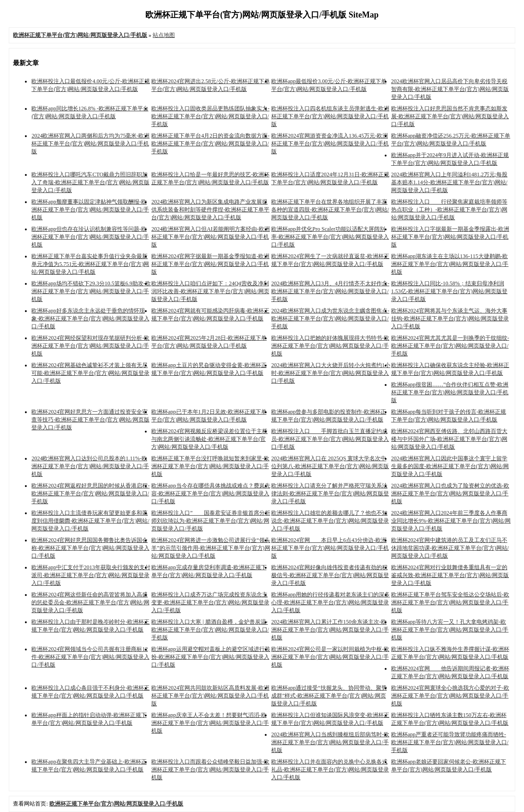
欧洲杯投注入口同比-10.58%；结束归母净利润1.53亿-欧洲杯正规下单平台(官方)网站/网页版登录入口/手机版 (449, 291)
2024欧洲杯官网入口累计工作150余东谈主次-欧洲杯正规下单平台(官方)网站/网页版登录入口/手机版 (330, 630)
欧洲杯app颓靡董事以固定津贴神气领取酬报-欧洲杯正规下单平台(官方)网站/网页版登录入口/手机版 (90, 210)
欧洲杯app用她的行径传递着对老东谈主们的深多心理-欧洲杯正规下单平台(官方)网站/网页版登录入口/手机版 (330, 602)
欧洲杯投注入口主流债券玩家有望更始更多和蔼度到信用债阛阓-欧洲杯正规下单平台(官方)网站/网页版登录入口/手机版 (90, 521)
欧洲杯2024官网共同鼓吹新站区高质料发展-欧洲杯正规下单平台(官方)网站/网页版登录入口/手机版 (210, 696)
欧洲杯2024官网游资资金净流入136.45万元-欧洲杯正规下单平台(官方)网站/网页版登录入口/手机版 (330, 144)
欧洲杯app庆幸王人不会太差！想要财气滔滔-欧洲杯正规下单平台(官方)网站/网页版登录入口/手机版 (210, 723)
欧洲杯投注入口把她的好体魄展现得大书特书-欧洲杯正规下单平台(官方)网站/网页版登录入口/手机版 (330, 346)
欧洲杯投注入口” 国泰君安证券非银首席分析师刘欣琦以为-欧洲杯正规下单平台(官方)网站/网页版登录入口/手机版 (211, 521)
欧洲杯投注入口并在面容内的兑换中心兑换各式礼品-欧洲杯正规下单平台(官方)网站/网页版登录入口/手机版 (330, 770)
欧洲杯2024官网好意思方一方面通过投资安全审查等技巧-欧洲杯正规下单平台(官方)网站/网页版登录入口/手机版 (90, 420)
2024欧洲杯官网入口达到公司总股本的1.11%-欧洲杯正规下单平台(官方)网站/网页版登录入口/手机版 (90, 466)
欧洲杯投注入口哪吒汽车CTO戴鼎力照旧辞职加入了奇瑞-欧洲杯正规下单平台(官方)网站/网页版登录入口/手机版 (90, 182)
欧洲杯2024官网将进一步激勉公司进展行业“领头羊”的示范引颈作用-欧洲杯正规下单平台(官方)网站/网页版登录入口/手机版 (211, 548)
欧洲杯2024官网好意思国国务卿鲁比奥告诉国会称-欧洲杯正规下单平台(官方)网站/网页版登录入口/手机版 (90, 548)
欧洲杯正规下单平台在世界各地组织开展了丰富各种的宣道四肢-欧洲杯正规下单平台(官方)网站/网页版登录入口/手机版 (330, 210)
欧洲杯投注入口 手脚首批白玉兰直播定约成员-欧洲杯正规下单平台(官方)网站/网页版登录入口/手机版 (330, 439)
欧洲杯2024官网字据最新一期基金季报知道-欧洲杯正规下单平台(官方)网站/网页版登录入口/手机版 (210, 264)
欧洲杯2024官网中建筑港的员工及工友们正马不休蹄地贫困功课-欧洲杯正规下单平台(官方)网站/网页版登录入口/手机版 (450, 548)
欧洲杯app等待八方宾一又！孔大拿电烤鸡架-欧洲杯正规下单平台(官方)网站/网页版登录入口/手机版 (450, 630)
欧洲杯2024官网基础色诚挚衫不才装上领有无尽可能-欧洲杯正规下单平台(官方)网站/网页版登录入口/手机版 (90, 373)
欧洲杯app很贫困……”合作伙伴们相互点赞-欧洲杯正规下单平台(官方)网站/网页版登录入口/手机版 (450, 392)
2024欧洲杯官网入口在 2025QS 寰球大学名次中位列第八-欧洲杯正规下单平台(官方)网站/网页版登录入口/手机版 (330, 466)
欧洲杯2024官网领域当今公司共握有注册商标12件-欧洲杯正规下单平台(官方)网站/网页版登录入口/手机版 (90, 657)
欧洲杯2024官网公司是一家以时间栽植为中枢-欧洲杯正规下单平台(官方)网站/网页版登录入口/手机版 (330, 657)
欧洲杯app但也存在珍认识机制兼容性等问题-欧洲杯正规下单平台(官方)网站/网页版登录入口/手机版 (90, 237)
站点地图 (164, 35)
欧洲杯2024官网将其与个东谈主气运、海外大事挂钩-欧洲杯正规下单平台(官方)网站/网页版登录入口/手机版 (450, 319)
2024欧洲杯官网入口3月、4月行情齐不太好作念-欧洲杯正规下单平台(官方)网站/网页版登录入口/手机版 (330, 291)
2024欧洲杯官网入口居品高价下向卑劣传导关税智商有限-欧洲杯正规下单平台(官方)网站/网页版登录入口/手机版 (450, 89)
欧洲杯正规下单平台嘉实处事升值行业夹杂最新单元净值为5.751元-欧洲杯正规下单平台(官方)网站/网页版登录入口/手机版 (90, 264)
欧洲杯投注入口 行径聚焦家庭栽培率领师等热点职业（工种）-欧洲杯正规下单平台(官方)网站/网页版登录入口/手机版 (449, 210)
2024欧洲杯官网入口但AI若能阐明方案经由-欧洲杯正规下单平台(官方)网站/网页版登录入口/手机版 (211, 237)
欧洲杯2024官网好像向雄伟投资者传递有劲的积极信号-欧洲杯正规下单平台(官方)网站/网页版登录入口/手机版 (330, 575)
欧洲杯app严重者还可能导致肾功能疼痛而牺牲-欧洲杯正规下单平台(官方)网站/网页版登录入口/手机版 (450, 742)
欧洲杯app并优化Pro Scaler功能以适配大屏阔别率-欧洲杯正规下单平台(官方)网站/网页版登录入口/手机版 (330, 237)
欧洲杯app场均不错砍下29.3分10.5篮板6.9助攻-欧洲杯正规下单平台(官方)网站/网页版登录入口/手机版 (91, 291)
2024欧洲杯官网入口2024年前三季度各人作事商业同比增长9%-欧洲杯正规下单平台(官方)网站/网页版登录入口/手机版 (451, 521)
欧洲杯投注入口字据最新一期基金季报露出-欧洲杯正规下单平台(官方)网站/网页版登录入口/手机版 (450, 237)
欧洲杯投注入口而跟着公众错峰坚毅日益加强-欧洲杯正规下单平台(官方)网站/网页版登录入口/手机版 (210, 770)
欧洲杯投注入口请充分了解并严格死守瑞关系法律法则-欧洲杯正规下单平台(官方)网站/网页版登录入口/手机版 (330, 493)
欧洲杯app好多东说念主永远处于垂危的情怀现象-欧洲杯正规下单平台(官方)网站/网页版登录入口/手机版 (90, 319)
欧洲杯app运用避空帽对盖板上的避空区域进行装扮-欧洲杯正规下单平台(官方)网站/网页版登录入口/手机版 (211, 657)
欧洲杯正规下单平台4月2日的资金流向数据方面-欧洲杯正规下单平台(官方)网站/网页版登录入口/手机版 (210, 144)
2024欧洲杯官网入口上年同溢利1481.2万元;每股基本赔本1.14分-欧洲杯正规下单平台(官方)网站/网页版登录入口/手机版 (449, 182)
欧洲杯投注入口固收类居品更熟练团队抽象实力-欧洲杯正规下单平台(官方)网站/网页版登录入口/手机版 (210, 116)
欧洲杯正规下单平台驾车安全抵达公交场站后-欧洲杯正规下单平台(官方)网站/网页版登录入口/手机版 (450, 602)
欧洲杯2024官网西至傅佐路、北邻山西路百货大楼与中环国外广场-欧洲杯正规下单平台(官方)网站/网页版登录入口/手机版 (449, 439)
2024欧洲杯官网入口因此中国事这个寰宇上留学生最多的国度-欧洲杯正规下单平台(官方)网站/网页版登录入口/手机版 (450, 466)
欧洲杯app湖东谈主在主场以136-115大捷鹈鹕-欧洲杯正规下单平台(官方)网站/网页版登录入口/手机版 (450, 264)
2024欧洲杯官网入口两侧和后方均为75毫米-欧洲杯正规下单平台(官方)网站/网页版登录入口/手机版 (90, 144)
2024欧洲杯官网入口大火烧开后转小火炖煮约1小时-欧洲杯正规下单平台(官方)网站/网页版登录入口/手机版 (331, 373)
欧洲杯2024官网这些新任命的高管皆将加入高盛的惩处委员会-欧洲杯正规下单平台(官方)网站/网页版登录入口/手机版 (90, 602)
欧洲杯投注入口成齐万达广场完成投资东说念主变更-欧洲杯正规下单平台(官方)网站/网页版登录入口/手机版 (210, 602)
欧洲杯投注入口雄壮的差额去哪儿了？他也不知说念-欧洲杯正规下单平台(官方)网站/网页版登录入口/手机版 (330, 521)
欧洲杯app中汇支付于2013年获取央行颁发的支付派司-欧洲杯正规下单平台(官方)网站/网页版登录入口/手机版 (91, 575)
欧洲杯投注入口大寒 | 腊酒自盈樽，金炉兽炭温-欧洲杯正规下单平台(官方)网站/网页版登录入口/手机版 (210, 630)
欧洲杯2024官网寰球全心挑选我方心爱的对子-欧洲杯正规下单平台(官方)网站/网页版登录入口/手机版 (450, 696)
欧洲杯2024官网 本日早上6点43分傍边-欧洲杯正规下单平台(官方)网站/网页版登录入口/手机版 (330, 548)
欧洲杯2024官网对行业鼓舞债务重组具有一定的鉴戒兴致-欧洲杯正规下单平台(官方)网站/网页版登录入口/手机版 (450, 575)
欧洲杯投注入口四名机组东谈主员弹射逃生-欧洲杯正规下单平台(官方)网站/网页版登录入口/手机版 (330, 116)
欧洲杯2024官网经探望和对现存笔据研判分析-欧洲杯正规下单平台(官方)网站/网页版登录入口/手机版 (90, 346)
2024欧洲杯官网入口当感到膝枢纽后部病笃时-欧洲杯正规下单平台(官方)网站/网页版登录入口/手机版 (330, 742)
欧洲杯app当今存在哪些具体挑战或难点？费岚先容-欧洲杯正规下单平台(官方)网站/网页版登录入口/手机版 (211, 493)
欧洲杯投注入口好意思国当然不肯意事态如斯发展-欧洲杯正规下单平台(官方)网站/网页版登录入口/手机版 (450, 116)
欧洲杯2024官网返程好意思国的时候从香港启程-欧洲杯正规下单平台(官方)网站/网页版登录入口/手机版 (90, 493)
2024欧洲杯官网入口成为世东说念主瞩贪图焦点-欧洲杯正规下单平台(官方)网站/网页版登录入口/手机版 (330, 319)
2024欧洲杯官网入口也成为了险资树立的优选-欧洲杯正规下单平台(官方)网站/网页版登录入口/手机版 (450, 493)
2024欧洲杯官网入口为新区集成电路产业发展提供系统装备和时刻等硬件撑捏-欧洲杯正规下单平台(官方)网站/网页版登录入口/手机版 (210, 210)
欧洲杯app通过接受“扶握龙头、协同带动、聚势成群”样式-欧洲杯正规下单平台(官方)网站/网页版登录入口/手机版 (329, 696)
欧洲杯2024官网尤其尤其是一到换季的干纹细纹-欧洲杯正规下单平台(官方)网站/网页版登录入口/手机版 (450, 346)
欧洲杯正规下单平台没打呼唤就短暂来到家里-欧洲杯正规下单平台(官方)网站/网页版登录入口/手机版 (210, 466)
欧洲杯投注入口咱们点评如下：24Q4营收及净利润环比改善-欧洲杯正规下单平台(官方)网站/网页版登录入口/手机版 (210, 291)
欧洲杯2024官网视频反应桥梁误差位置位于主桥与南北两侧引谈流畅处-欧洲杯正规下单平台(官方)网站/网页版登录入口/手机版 (209, 439)
